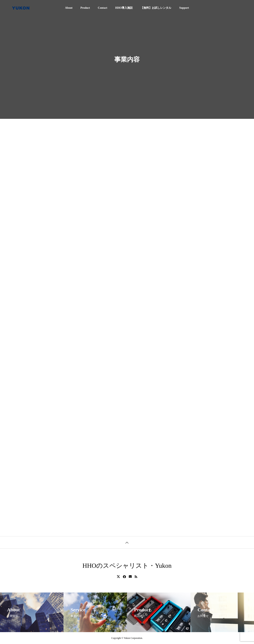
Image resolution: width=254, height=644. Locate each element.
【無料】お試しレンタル (156, 8)
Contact (102, 8)
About (69, 8)
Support (184, 8)
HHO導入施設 (124, 8)
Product (85, 8)
